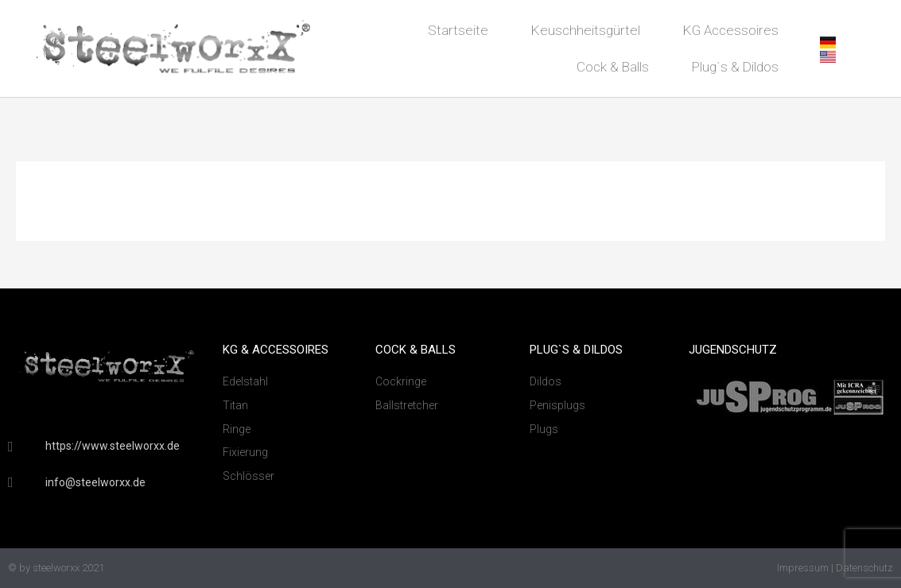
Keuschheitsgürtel (586, 30)
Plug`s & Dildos (735, 67)
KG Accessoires (731, 30)
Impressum (803, 568)
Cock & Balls (613, 67)
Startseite (458, 30)
